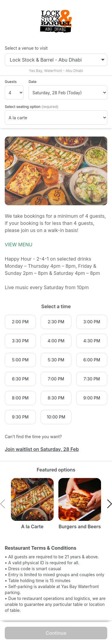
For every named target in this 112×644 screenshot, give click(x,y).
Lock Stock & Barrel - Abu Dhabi (57, 60)
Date (32, 82)
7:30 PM (92, 379)
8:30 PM (56, 398)
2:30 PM (56, 322)
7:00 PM (56, 379)
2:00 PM (20, 322)
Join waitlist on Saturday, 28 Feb (42, 449)
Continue (56, 633)
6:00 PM (92, 360)
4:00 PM (56, 341)
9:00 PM (92, 398)
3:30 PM (20, 341)
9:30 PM (20, 417)
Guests (11, 82)
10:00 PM (56, 417)
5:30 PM (56, 360)
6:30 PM (20, 379)
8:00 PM (20, 398)
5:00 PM (20, 360)
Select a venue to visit (26, 48)
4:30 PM (92, 341)
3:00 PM (92, 322)
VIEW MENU (19, 245)
